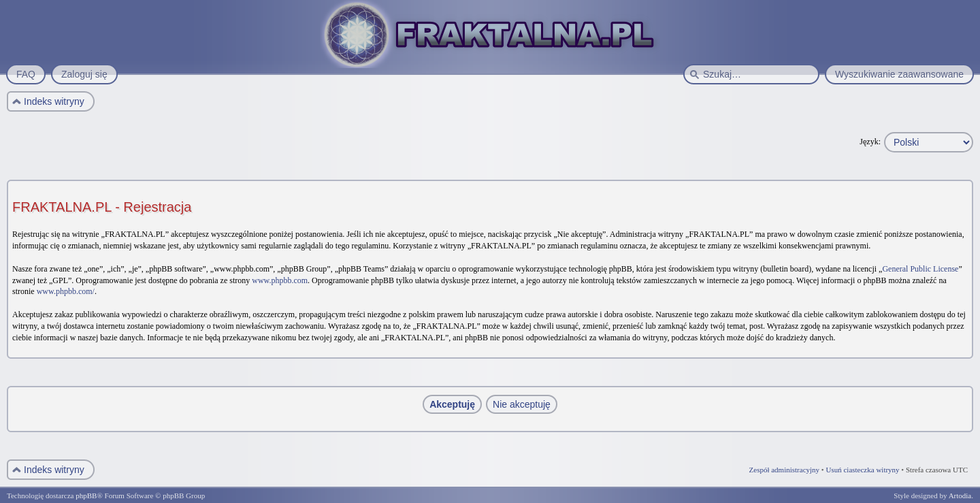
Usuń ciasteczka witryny (862, 470)
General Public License (920, 269)
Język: (870, 142)
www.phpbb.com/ (66, 291)
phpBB (86, 496)
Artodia (960, 496)
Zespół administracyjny (785, 470)
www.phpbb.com (280, 280)
